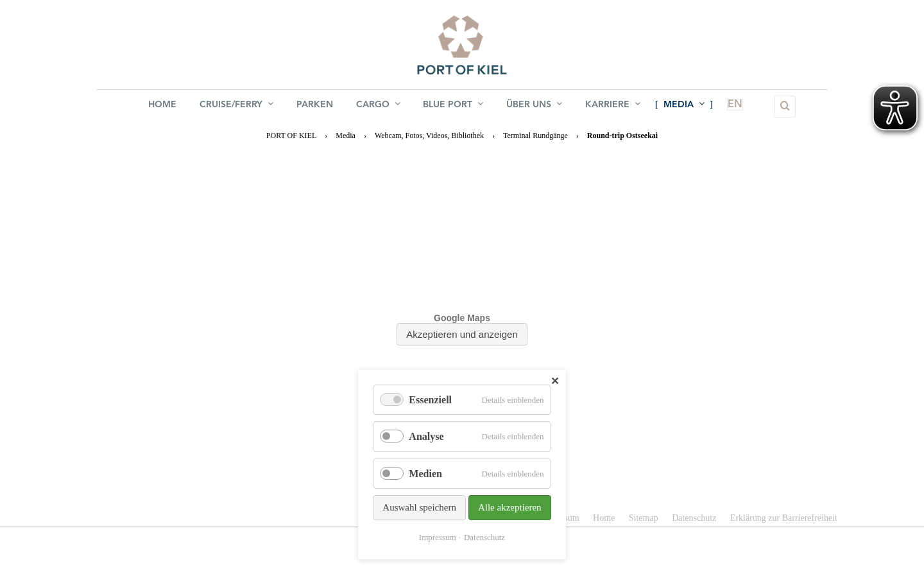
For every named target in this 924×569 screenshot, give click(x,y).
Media (346, 136)
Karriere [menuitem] (613, 106)
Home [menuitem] (162, 107)
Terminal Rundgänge (535, 136)
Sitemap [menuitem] (644, 518)
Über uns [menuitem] (535, 106)
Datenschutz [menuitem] (694, 518)
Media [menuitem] (685, 106)
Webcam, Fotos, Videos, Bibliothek (429, 136)
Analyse (426, 436)
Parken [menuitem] (315, 107)
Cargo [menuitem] (378, 106)
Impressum (438, 537)
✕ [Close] (555, 381)
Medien (425, 474)
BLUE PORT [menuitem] (454, 106)
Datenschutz (484, 537)
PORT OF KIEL (291, 136)
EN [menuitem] (727, 107)
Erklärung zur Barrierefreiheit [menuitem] (784, 518)
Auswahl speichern (419, 507)
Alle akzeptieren (510, 507)
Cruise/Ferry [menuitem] (236, 106)
